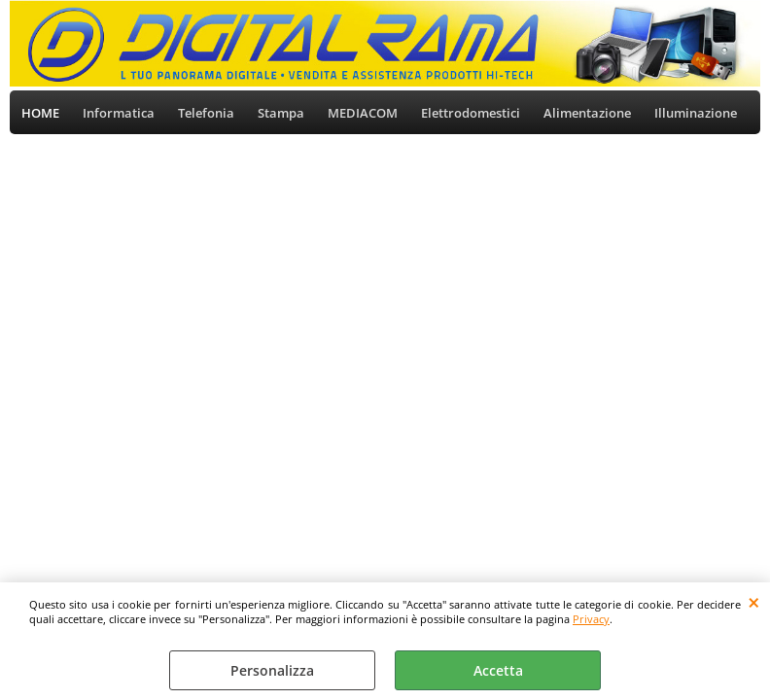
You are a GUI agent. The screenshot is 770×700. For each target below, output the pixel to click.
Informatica (119, 113)
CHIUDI (754, 602)
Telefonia (206, 113)
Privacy (591, 619)
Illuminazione (696, 113)
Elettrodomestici (471, 113)
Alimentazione (587, 113)
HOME (40, 113)
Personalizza (272, 670)
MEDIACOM (363, 113)
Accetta (498, 670)
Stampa (281, 113)
